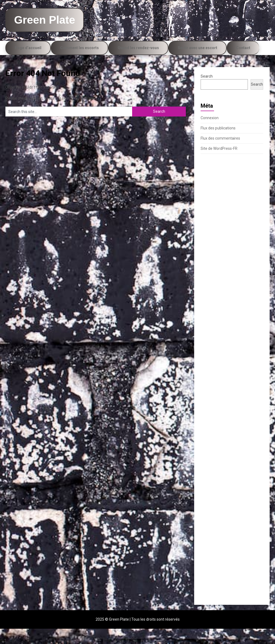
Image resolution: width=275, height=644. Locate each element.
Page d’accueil (28, 63)
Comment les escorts (79, 63)
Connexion (210, 133)
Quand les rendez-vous (138, 63)
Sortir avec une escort (198, 63)
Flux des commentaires (220, 154)
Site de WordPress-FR (219, 164)
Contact (243, 63)
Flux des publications (218, 143)
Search (207, 92)
